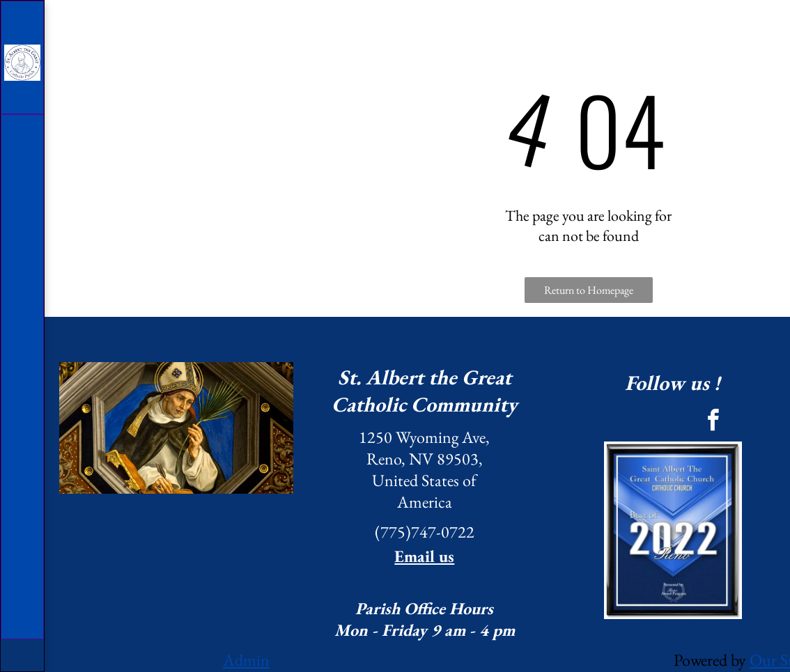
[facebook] (713, 422)
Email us (424, 556)
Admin (246, 660)
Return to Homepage (589, 290)
